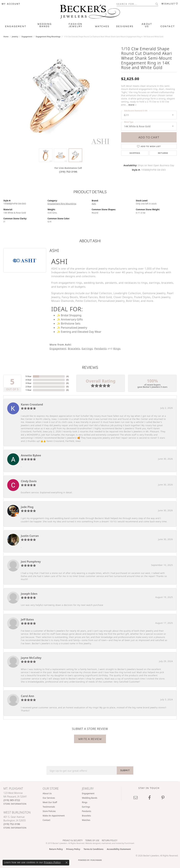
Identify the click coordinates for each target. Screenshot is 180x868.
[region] (61, 95)
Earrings (87, 348)
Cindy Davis (29, 481)
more (132, 105)
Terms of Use (92, 840)
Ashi (94, 204)
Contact (168, 26)
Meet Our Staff (50, 802)
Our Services (49, 798)
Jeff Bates (27, 619)
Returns (163, 153)
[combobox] (136, 4)
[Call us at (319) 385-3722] (12, 800)
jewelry (15, 37)
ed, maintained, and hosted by (111, 843)
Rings (117, 348)
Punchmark (129, 843)
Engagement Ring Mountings (48, 37)
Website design (92, 843)
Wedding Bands (45, 25)
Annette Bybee (31, 455)
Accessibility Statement (119, 849)
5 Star (29, 376)
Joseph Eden (29, 594)
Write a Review (90, 739)
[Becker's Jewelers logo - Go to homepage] (90, 12)
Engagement (16, 26)
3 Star (29, 383)
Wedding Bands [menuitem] (90, 798)
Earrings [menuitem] (86, 807)
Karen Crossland (32, 404)
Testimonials (49, 807)
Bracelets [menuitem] (86, 816)
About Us (147, 25)
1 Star (29, 390)
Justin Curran (30, 536)
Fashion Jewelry (76, 25)
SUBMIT (125, 770)
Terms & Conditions (94, 849)
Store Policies (49, 811)
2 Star (29, 387)
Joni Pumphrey (31, 562)
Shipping (135, 153)
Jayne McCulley (31, 658)
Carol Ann (28, 696)
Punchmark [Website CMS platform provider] (96, 860)
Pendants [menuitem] (86, 811)
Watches (102, 26)
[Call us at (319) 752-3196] (12, 824)
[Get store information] (15, 804)
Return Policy (110, 840)
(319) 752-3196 (68, 172)
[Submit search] (157, 4)
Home (6, 37)
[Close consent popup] (66, 863)
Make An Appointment (54, 816)
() (67, 376)
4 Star (29, 380)
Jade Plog (27, 507)
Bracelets (74, 348)
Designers (125, 26)
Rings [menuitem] (85, 802)
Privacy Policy (73, 849)
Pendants (101, 348)
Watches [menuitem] (86, 820)
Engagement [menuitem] (88, 793)
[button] (11, 4)
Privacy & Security (73, 840)
